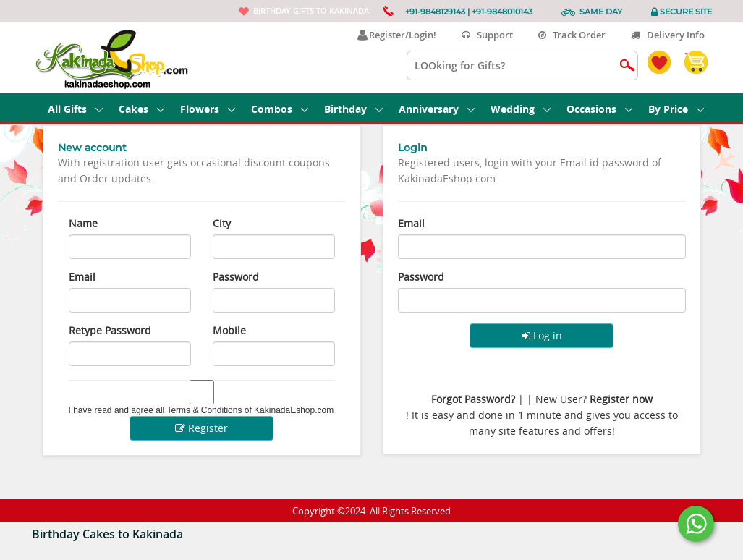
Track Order (572, 35)
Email (82, 277)
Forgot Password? (473, 399)
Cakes (141, 109)
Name (83, 223)
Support (487, 35)
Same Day (601, 12)
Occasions (599, 109)
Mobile (229, 330)
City (222, 223)
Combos (280, 109)
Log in (542, 335)
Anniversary (437, 109)
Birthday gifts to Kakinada (311, 10)
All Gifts (75, 109)
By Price (676, 109)
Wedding (521, 109)
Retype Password (110, 330)
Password (236, 277)
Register (201, 428)
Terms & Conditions (204, 410)
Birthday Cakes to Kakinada (107, 534)
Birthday (353, 109)
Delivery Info (668, 35)
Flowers (208, 109)
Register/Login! (397, 35)
